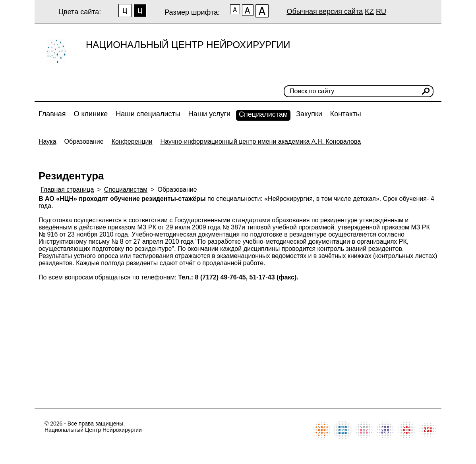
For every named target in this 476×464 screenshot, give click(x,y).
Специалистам (263, 114)
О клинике (91, 114)
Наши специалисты (148, 114)
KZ (369, 12)
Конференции (132, 142)
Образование (84, 142)
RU (381, 12)
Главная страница (67, 190)
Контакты (346, 114)
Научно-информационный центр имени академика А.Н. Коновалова (261, 142)
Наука (47, 142)
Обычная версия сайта (325, 12)
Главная (52, 114)
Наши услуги (209, 114)
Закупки (309, 114)
